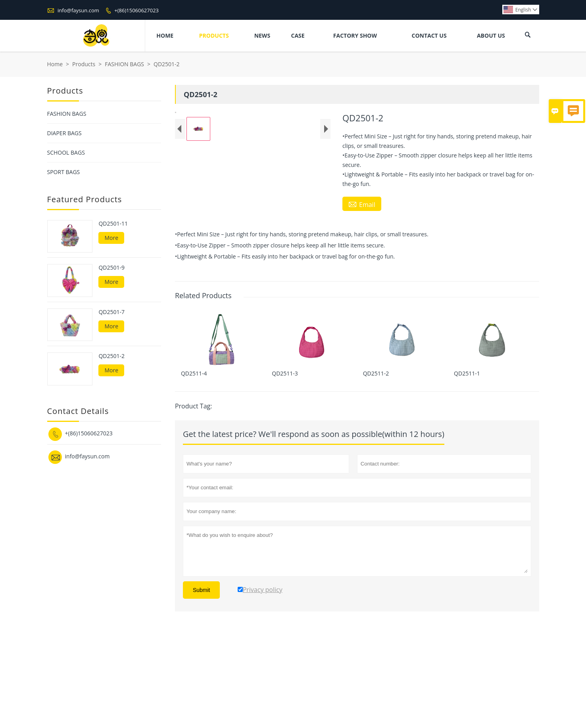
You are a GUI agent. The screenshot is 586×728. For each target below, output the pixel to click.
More (111, 238)
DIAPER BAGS (64, 133)
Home (165, 35)
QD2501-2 (111, 356)
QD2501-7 (111, 312)
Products (214, 35)
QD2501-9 (111, 268)
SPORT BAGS (64, 172)
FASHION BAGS (124, 64)
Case (298, 35)
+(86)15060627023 (136, 10)
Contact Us (429, 35)
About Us (491, 35)
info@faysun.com (78, 10)
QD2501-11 (113, 224)
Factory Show (355, 35)
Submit (202, 671)
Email (362, 204)
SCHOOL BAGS (66, 152)
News (262, 35)
